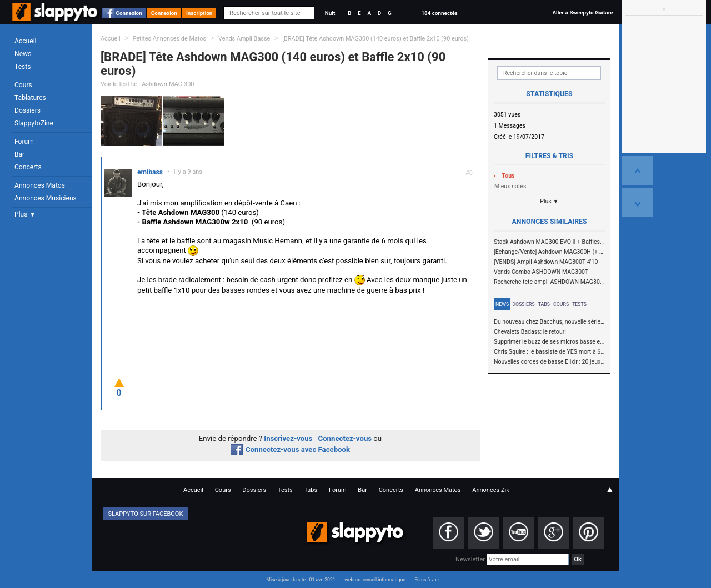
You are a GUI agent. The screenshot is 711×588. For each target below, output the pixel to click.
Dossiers (27, 110)
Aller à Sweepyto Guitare (582, 12)
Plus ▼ (25, 214)
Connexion (129, 13)
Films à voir (427, 580)
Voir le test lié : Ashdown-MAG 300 (147, 84)
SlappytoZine (34, 123)
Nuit (330, 13)
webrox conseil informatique (375, 580)
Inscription (199, 13)
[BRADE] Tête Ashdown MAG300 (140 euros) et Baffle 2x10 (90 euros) (375, 39)
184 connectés (439, 13)
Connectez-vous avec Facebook (290, 449)
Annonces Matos (40, 185)
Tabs (544, 304)
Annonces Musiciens (46, 198)
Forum (24, 142)
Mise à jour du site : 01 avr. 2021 (301, 580)
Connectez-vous (345, 438)
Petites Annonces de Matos (169, 39)
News (23, 54)
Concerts (28, 167)
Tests (22, 67)
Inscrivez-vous (288, 438)
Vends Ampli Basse (244, 39)
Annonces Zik (491, 490)
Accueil (26, 41)
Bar (19, 154)
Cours (23, 85)
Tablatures (30, 98)
